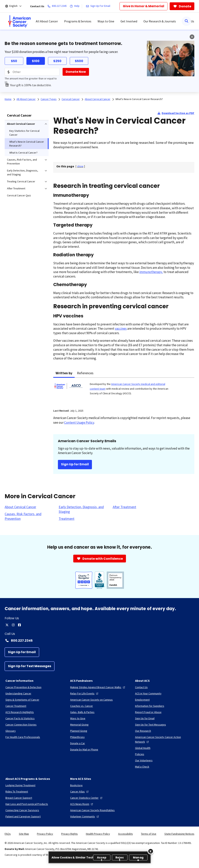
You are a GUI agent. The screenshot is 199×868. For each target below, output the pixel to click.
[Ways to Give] (78, 718)
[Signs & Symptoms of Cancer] (22, 700)
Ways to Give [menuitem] (106, 21)
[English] (16, 6)
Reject (120, 858)
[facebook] (19, 625)
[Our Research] (143, 731)
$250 (57, 61)
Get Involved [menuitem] (129, 21)
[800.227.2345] (58, 6)
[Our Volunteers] (144, 760)
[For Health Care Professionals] (23, 737)
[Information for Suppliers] (150, 706)
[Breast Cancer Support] (19, 798)
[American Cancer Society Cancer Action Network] (164, 739)
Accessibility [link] (126, 834)
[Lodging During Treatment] (20, 785)
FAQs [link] (8, 834)
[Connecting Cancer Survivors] (22, 810)
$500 (79, 61)
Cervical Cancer (19, 115)
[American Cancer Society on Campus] (91, 700)
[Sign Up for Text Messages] (30, 666)
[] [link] (80, 166)
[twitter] (7, 625)
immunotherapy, (151, 272)
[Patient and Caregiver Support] (23, 816)
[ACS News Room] (82, 804)
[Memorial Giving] (79, 725)
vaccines (121, 329)
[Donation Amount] (32, 72)
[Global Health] (143, 748)
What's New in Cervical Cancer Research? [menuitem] (27, 144)
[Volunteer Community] (85, 816)
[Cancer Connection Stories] (21, 725)
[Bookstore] (76, 785)
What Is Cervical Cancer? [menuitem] (23, 153)
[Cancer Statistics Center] (87, 798)
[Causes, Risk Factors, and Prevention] (29, 516)
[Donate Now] (76, 72)
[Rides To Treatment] (17, 792)
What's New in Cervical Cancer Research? (139, 99)
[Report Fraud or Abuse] (148, 712)
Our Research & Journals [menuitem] (160, 21)
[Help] (75, 6)
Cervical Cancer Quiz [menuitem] (19, 195)
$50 (14, 61)
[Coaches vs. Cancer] (82, 706)
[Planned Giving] (79, 731)
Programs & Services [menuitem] (78, 21)
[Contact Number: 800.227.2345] (99, 640)
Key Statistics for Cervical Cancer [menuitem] (24, 133)
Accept (102, 858)
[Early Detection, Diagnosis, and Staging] (83, 509)
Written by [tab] (64, 373)
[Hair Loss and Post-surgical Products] (27, 804)
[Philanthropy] (77, 737)
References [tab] (85, 373)
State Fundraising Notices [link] (179, 834)
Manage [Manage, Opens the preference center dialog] (138, 858)
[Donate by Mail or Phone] (84, 749)
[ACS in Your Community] (148, 693)
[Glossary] (11, 731)
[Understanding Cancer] (18, 693)
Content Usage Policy (79, 423)
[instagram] (13, 625)
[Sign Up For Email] (99, 6)
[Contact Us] (141, 687)
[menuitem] (19, 21)
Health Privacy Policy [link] (98, 834)
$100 (36, 61)
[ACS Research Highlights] (20, 712)
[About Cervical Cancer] (20, 507)
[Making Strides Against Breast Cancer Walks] (98, 687)
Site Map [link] (24, 834)
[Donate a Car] (78, 743)
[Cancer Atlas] (80, 792)
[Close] (151, 851)
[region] (100, 857)
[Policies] (140, 754)
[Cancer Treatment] (16, 706)
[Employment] (142, 700)
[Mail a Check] (142, 767)
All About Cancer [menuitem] (47, 21)
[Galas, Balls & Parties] (82, 712)
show (80, 166)
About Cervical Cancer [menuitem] (21, 124)
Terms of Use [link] (149, 834)
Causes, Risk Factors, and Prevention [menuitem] (22, 162)
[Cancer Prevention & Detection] (23, 687)
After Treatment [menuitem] (16, 188)
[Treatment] (67, 519)
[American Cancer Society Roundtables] (92, 810)
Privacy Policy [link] (45, 834)
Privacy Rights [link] (69, 834)
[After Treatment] (124, 507)
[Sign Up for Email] (22, 652)
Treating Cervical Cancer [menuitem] (21, 181)
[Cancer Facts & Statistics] (20, 718)
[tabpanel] (124, 391)
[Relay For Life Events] (85, 693)
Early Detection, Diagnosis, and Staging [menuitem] (23, 172)
